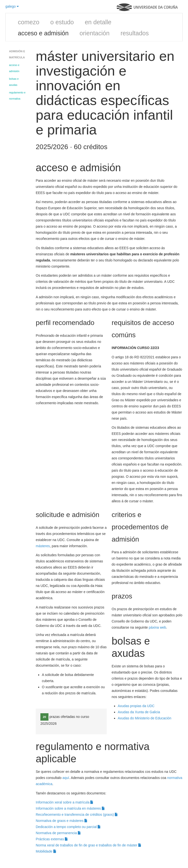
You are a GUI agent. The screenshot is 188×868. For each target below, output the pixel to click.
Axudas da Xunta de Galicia (139, 712)
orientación (94, 33)
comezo (29, 22)
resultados (135, 33)
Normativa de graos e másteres (61, 821)
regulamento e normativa (17, 96)
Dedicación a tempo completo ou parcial (68, 827)
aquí (66, 778)
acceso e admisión (43, 33)
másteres (43, 546)
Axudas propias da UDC (136, 706)
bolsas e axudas (14, 82)
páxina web (158, 627)
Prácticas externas (52, 839)
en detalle (98, 22)
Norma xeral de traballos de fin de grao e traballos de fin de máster (88, 845)
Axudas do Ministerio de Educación (145, 718)
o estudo (62, 22)
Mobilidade (46, 851)
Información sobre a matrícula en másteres (70, 808)
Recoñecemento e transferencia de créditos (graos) (77, 815)
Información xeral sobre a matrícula (64, 802)
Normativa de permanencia (58, 833)
